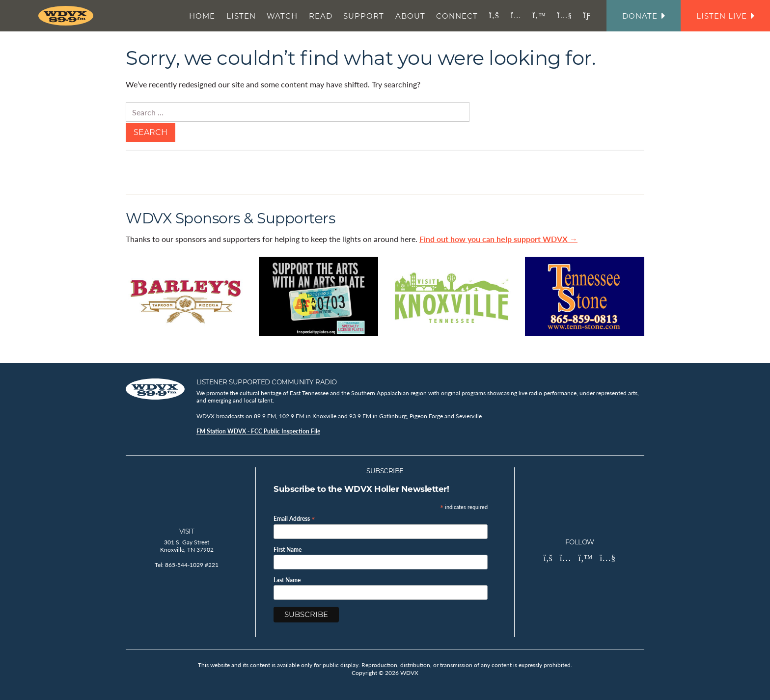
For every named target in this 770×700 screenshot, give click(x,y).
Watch (282, 16)
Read (321, 16)
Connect (457, 16)
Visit (187, 531)
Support (364, 16)
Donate (644, 16)
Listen (241, 16)
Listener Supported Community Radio (267, 382)
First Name (288, 550)
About (410, 16)
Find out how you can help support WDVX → (498, 239)
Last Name (287, 580)
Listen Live (725, 16)
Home (202, 16)
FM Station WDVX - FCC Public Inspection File (258, 431)
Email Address (294, 518)
